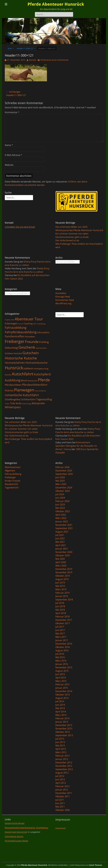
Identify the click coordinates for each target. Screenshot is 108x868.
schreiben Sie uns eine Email (20, 227)
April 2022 (61, 515)
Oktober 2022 (63, 511)
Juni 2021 (60, 538)
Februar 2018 (62, 617)
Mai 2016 (60, 657)
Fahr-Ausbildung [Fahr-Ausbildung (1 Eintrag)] (39, 324)
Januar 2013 (62, 759)
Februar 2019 (62, 593)
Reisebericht (11, 484)
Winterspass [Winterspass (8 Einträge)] (13, 407)
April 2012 (61, 783)
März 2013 (61, 752)
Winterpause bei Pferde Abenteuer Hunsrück (79, 230)
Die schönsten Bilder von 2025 (71, 227)
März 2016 (61, 661)
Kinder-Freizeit (13, 481)
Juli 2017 (60, 627)
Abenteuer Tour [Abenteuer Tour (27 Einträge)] (29, 319)
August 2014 (62, 698)
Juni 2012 (60, 779)
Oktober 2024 (63, 491)
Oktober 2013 (63, 732)
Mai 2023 (60, 508)
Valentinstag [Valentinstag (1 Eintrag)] (27, 404)
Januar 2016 (62, 664)
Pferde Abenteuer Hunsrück (56, 4)
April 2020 (61, 562)
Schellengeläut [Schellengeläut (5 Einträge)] (13, 399)
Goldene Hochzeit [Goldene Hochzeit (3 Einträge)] (13, 353)
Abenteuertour (13, 467)
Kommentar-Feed (65, 300)
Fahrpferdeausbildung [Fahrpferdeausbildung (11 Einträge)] (21, 332)
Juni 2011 (60, 803)
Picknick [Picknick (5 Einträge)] (9, 390)
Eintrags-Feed (63, 297)
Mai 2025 (60, 481)
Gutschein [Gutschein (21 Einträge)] (31, 353)
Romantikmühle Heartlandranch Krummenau (26, 828)
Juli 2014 (60, 701)
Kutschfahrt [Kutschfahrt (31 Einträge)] (23, 374)
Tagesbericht (12, 488)
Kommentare (83, 442)
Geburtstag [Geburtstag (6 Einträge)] (11, 348)
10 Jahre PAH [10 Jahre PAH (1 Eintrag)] (9, 320)
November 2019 (64, 572)
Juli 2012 (60, 776)
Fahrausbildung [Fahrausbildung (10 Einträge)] (16, 327)
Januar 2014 (62, 722)
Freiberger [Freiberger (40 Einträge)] (15, 341)
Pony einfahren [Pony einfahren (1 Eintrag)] (40, 391)
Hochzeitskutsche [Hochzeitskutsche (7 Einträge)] (36, 363)
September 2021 (64, 528)
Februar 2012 (62, 786)
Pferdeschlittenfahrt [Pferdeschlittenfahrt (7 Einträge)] (35, 385)
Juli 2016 (60, 654)
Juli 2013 (60, 739)
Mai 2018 (60, 610)
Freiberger (10, 477)
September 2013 (64, 735)
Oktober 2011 (63, 796)
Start (11, 48)
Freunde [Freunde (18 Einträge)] (32, 342)
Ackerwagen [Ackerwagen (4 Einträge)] (11, 323)
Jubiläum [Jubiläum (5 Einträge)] (28, 368)
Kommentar (12, 112)
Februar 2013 (62, 756)
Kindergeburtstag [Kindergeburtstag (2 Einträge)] (41, 369)
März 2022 (61, 518)
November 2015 (64, 667)
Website (9, 165)
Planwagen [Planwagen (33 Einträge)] (24, 390)
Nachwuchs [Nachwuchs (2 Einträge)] (32, 381)
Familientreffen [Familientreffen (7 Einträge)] (15, 336)
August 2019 (62, 579)
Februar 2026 (62, 467)
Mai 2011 (60, 807)
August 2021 (62, 532)
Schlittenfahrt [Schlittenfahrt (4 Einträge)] (28, 399)
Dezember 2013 (64, 725)
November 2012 (64, 766)
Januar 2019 (62, 596)
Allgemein (10, 471)
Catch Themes (95, 865)
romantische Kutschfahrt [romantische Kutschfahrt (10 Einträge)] (22, 395)
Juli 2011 (60, 800)
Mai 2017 (60, 633)
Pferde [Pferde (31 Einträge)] (44, 380)
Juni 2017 (60, 630)
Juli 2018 (60, 603)
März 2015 (61, 681)
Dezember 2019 (64, 569)
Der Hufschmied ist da (67, 240)
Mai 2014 (60, 708)
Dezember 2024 (64, 488)
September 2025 (64, 474)
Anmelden (61, 293)
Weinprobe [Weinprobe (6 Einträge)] (38, 403)
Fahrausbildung (13, 474)
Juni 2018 (60, 606)
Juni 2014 (60, 705)
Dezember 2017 (64, 620)
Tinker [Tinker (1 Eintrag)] (7, 404)
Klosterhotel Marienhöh (16, 832)
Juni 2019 (60, 583)
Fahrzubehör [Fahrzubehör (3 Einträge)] (43, 332)
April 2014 (61, 712)
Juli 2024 (60, 494)
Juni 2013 (60, 742)
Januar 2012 (62, 790)
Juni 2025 (60, 477)
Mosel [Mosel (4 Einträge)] (24, 380)
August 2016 (62, 650)
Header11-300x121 (26, 48)
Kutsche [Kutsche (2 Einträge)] (8, 375)
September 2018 (64, 600)
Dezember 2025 (64, 471)
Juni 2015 (60, 674)
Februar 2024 (62, 501)
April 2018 (61, 613)
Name (9, 145)
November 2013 (64, 729)
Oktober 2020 (63, 555)
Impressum (61, 828)
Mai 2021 (60, 542)
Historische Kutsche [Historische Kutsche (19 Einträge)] (21, 358)
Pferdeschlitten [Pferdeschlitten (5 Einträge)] (13, 385)
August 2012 (62, 773)
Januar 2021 (62, 549)
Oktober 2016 (63, 647)
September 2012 (64, 769)
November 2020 (64, 552)
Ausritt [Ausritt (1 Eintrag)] (21, 324)
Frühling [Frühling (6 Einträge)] (44, 342)
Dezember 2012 (64, 762)
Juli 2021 (60, 535)
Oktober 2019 (63, 576)
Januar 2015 (62, 688)
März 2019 (61, 589)
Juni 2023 (60, 505)
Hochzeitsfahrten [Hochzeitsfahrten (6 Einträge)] (15, 363)
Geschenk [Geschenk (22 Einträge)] (27, 347)
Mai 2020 (60, 559)
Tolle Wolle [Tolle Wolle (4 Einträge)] (16, 403)
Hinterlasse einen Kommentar (54, 60)
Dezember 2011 (64, 793)
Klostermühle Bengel (15, 823)
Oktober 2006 (63, 810)
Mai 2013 (60, 746)
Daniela (33, 60)
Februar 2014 (62, 718)
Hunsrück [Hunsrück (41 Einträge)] (14, 368)
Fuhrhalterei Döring (14, 836)
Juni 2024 (60, 498)
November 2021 (64, 525)
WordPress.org (63, 303)
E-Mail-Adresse (13, 155)
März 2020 (61, 566)
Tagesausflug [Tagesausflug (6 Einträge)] (44, 399)
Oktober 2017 (63, 623)
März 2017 (61, 637)
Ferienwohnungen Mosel (16, 841)
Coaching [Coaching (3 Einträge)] (28, 323)
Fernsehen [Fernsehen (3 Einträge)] (30, 336)
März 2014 (61, 715)
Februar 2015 (62, 684)
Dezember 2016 (64, 644)
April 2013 (61, 749)
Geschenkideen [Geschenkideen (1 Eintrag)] (41, 348)
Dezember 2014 (64, 691)
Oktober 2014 (63, 695)
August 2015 (62, 671)
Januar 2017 (62, 640)
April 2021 (61, 545)
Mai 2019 (60, 586)
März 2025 (61, 484)
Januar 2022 (62, 521)
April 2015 (61, 678)
